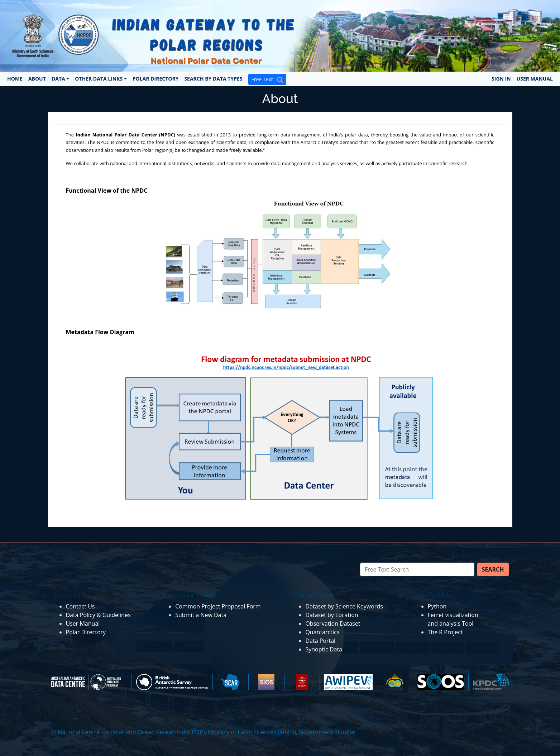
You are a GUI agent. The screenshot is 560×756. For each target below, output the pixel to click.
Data (58, 79)
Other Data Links (99, 79)
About (37, 79)
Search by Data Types (213, 79)
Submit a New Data (201, 615)
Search (493, 569)
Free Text (267, 79)
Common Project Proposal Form (218, 606)
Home (15, 79)
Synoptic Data (324, 649)
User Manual (535, 79)
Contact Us (80, 606)
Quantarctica (322, 632)
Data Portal (320, 641)
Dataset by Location (332, 615)
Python (437, 606)
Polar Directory (156, 79)
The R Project (445, 632)
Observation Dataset (333, 623)
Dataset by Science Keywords (344, 606)
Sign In (501, 79)
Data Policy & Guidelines (98, 615)
